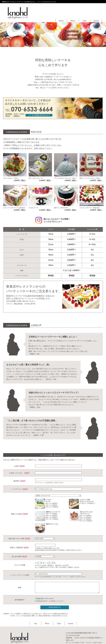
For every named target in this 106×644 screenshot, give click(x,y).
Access (96, 21)
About (61, 21)
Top (35, 623)
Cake (84, 21)
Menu (73, 21)
